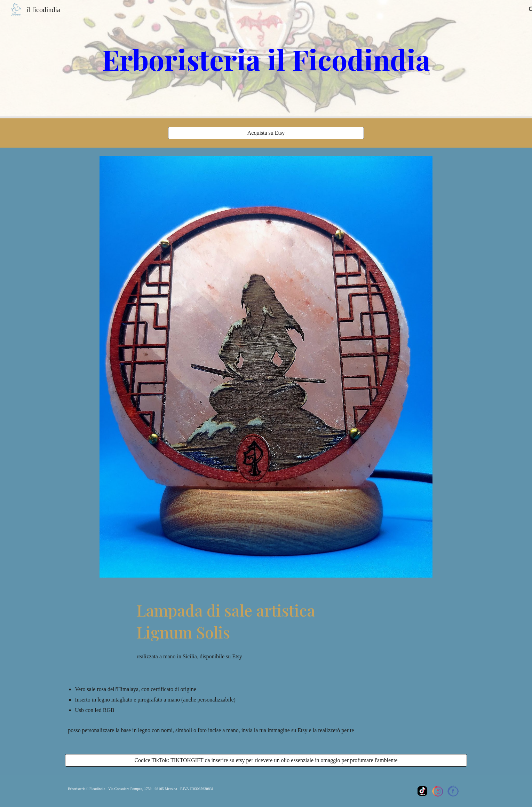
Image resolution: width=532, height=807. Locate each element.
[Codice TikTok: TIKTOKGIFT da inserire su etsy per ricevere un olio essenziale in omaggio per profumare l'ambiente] (266, 760)
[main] (266, 59)
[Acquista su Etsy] (266, 133)
